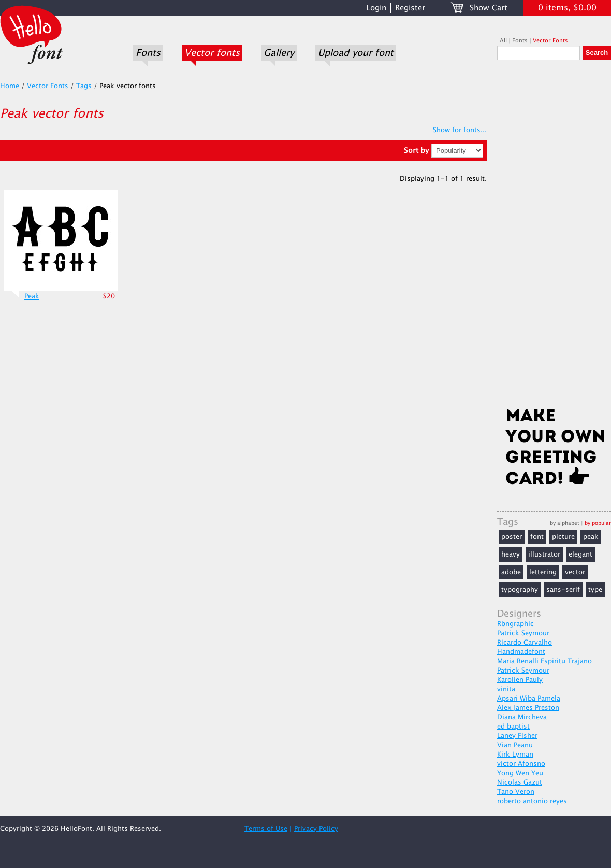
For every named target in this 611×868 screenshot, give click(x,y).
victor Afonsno (521, 764)
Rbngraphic (515, 624)
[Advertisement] (554, 237)
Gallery (279, 53)
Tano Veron (516, 792)
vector (575, 572)
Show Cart (489, 8)
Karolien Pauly (520, 680)
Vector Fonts (550, 41)
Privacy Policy (316, 829)
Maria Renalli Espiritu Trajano (544, 661)
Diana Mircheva (522, 717)
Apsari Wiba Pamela (529, 699)
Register (410, 8)
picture (563, 537)
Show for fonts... (460, 130)
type (595, 590)
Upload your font (356, 53)
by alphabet (565, 523)
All (503, 41)
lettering (543, 572)
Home (10, 86)
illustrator (544, 554)
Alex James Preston (528, 708)
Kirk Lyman (515, 755)
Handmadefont (521, 652)
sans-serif (563, 590)
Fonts (148, 53)
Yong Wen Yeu (520, 773)
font (537, 537)
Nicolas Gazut (520, 782)
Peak (32, 296)
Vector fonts (212, 53)
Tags (84, 86)
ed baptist (513, 727)
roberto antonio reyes (532, 801)
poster (512, 537)
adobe (511, 572)
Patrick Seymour (523, 633)
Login (376, 8)
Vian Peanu (515, 745)
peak (591, 537)
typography (520, 590)
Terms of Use (266, 829)
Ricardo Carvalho (525, 643)
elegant (580, 554)
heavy (511, 554)
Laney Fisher (517, 736)
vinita (506, 689)
